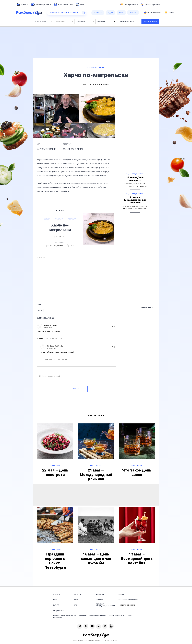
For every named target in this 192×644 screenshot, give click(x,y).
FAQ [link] (76, 605)
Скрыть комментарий (55, 339)
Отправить (76, 389)
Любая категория (44, 21)
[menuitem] (22, 4)
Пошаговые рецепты (72, 219)
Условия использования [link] (128, 599)
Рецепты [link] (56, 595)
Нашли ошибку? (148, 307)
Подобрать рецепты (150, 21)
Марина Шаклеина (47, 149)
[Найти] (84, 13)
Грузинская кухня (59, 219)
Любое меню (106, 21)
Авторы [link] (78, 595)
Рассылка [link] (122, 595)
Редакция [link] (100, 595)
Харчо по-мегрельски (60, 227)
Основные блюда (47, 219)
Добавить (150, 4)
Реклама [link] (100, 599)
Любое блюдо (64, 21)
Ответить (41, 339)
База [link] (76, 599)
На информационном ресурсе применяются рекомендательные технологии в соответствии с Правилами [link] (92, 617)
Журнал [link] (56, 605)
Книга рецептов (129, 4)
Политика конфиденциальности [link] (105, 605)
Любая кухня (85, 21)
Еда (63, 242)
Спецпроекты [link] (58, 611)
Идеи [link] (55, 599)
